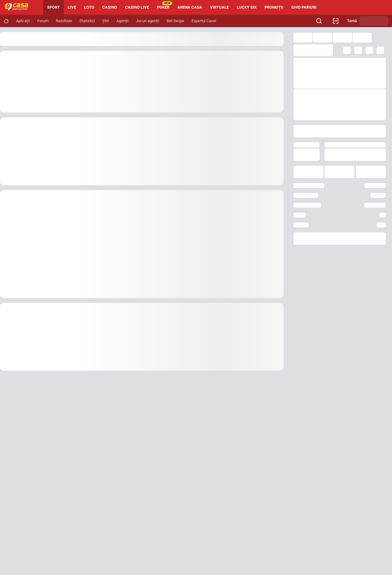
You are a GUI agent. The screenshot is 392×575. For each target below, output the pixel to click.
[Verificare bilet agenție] (336, 21)
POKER (165, 5)
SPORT (53, 7)
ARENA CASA (190, 7)
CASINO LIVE (137, 7)
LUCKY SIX (247, 7)
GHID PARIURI (304, 7)
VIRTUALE (219, 7)
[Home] (19, 7)
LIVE (72, 7)
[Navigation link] (6, 21)
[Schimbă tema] (374, 21)
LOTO (89, 7)
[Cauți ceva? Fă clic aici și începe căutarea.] (319, 21)
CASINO (110, 7)
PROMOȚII (274, 7)
